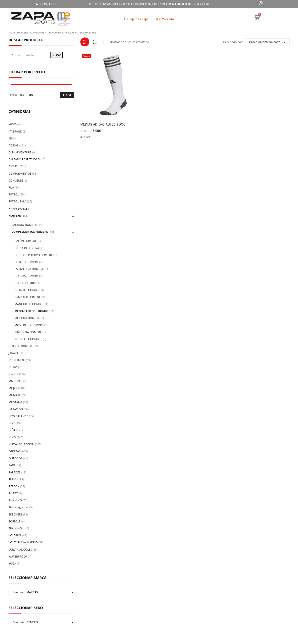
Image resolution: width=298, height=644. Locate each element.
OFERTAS (15, 451)
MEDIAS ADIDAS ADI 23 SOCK (103, 124)
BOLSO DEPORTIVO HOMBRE (34, 255)
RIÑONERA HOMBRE (28, 332)
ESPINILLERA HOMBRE (29, 269)
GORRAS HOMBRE (27, 276)
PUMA (13, 479)
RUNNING (15, 500)
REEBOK (14, 486)
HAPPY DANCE (18, 209)
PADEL (13, 465)
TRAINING (15, 528)
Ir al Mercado (165, 19)
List (95, 42)
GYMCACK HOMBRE (28, 297)
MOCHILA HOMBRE (27, 318)
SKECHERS (15, 514)
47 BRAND (15, 131)
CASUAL (14, 166)
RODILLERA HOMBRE (28, 339)
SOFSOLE (15, 521)
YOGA (12, 563)
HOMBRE (23, 32)
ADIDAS (14, 145)
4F (10, 138)
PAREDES (15, 472)
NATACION (16, 409)
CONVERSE (16, 180)
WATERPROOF (18, 556)
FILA (11, 187)
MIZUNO (14, 381)
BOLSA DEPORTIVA (27, 248)
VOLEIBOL (15, 535)
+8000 (13, 124)
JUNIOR (13, 374)
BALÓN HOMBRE (26, 241)
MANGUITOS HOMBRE (29, 304)
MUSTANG (15, 402)
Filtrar (67, 95)
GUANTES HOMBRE (27, 290)
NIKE (12, 423)
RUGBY (13, 493)
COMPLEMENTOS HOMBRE (47, 32)
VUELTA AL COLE (19, 549)
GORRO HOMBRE (26, 283)
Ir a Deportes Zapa (136, 19)
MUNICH (14, 395)
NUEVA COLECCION (21, 444)
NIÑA (12, 430)
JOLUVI (13, 367)
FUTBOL (14, 194)
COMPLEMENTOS (20, 173)
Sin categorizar (19, 507)
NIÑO (12, 437)
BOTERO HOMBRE (27, 262)
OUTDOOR (16, 458)
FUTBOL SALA (17, 201)
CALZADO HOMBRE (24, 225)
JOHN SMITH (17, 360)
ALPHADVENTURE (20, 152)
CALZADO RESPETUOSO (24, 159)
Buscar (56, 55)
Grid (85, 42)
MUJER (13, 388)
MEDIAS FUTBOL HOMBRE (32, 311)
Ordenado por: (233, 42)
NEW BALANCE (18, 416)
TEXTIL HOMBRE (22, 346)
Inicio (12, 32)
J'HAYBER (15, 353)
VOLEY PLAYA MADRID (23, 542)
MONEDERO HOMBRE (29, 325)
